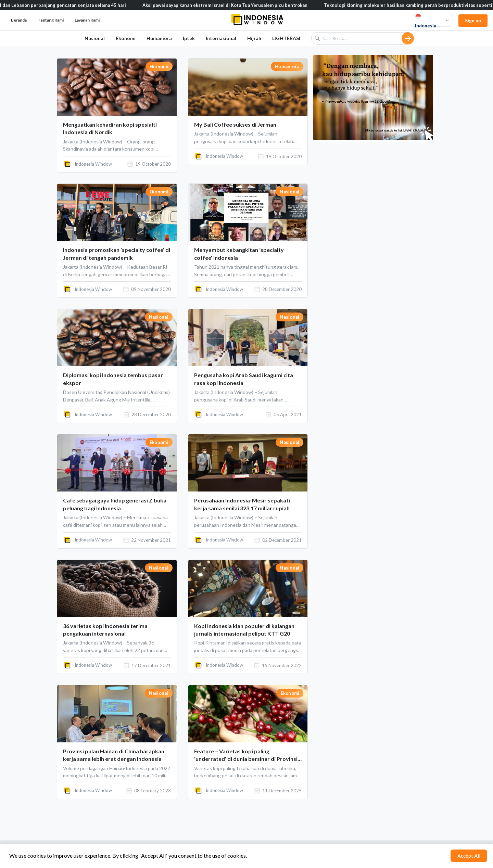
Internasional (221, 38)
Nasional (95, 38)
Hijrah (254, 38)
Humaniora (159, 38)
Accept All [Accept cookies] (469, 856)
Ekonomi (126, 38)
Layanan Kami (87, 20)
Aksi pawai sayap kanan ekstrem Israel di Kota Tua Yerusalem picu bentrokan (239, 5)
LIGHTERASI (286, 38)
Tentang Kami (51, 20)
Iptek (189, 38)
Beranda (19, 20)
